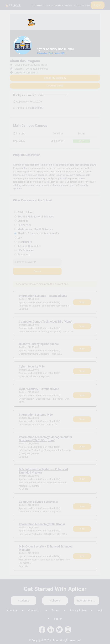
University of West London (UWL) (52, 53)
